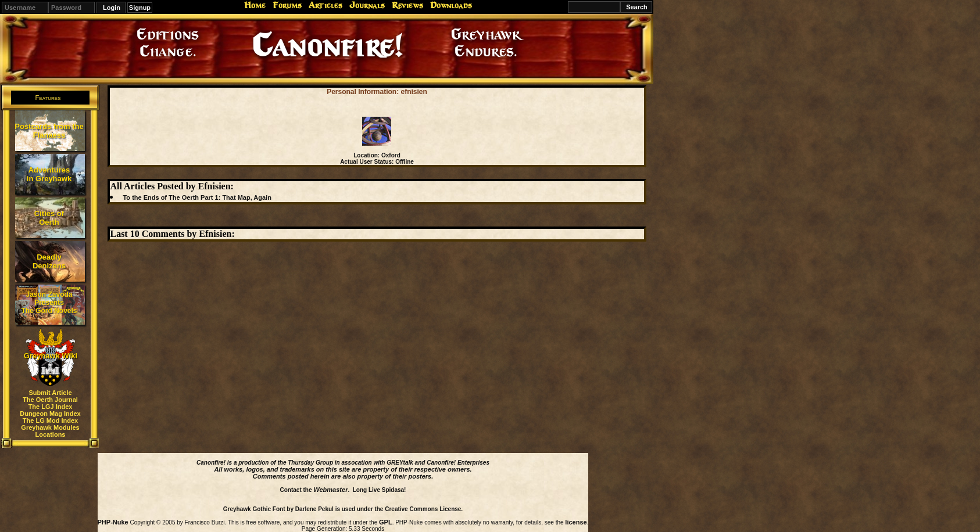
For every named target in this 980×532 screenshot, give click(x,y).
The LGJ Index (51, 407)
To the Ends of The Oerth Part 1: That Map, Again (197, 197)
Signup (140, 8)
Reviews (407, 5)
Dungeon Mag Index (50, 414)
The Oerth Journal (50, 400)
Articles (326, 5)
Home (255, 5)
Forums (287, 5)
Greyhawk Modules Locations (50, 431)
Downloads (451, 5)
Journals (367, 5)
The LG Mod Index (50, 420)
